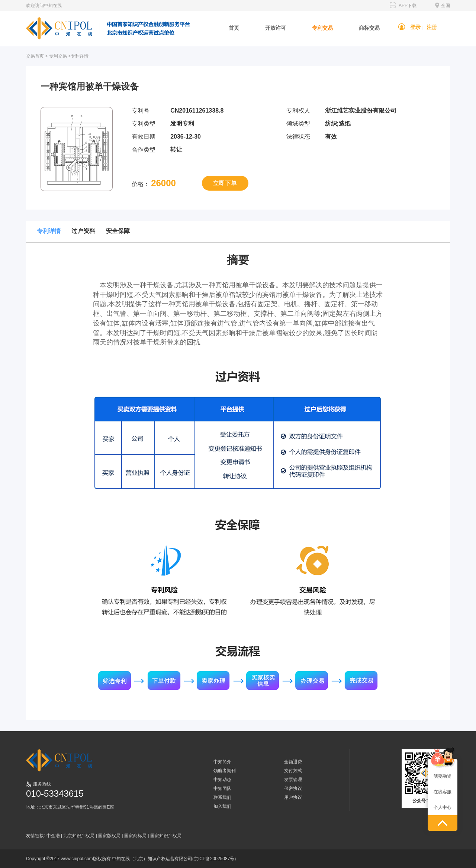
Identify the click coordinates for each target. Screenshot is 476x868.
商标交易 (369, 28)
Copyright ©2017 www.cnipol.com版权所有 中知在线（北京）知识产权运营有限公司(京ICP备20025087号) (131, 859)
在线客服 (443, 792)
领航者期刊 (225, 771)
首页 (234, 28)
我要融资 (443, 776)
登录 (415, 27)
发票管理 (293, 780)
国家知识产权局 (166, 836)
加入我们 (222, 806)
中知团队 (222, 788)
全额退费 (293, 762)
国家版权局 (109, 836)
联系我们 (222, 797)
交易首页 (35, 56)
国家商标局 (135, 836)
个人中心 (443, 807)
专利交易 (322, 28)
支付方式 (293, 771)
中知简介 (222, 762)
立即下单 (225, 183)
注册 (432, 27)
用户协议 (293, 797)
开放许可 (276, 28)
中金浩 (53, 836)
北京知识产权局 (79, 836)
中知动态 (222, 780)
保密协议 (293, 788)
